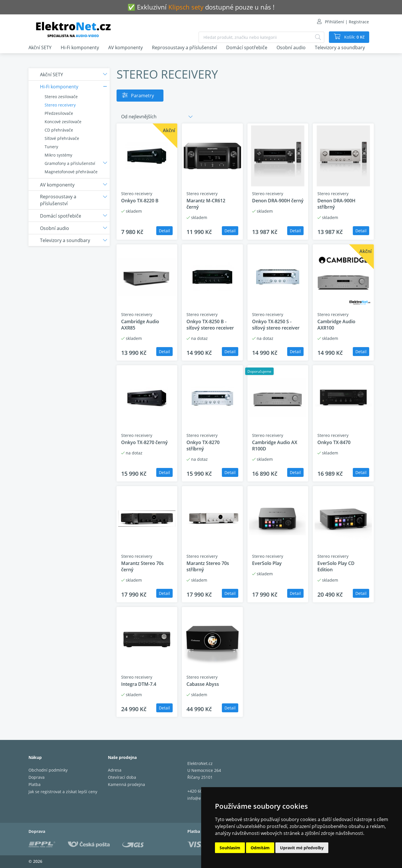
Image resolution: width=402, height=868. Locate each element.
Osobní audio (291, 47)
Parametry (142, 96)
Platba (35, 784)
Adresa (115, 770)
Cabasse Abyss (203, 684)
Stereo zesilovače (61, 97)
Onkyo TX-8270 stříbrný (203, 446)
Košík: (354, 37)
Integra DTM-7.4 (139, 684)
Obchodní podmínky (48, 770)
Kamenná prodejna (126, 784)
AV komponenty (125, 47)
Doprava (37, 777)
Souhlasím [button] (230, 848)
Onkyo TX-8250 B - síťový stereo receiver (210, 325)
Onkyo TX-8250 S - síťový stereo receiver (276, 325)
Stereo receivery (60, 105)
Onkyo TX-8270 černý (144, 442)
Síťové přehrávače (62, 138)
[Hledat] (318, 37)
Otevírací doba (122, 777)
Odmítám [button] (260, 848)
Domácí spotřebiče (247, 47)
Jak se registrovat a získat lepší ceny (63, 792)
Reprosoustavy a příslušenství (184, 47)
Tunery (51, 147)
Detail (164, 231)
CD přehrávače (59, 130)
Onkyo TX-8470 (334, 442)
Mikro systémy (58, 155)
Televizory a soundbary (340, 47)
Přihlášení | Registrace (347, 22)
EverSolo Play (267, 563)
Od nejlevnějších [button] (139, 117)
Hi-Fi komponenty (80, 47)
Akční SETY (40, 47)
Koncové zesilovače (63, 122)
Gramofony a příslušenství (70, 163)
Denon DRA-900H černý (278, 201)
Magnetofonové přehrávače (71, 172)
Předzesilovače (59, 113)
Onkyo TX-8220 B (140, 201)
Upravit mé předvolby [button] (302, 848)
